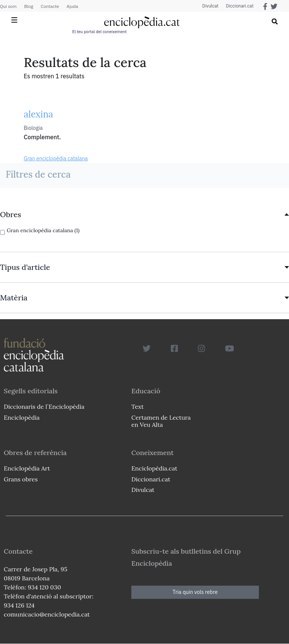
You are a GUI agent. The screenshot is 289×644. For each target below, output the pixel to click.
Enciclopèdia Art (27, 468)
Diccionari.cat (240, 6)
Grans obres (21, 479)
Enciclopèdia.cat (154, 468)
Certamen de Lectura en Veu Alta (161, 421)
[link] (144, 215)
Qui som (8, 6)
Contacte (50, 6)
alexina (38, 114)
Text (138, 406)
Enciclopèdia (22, 417)
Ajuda (72, 6)
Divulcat (211, 6)
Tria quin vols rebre (195, 592)
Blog (29, 6)
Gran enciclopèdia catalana (56, 158)
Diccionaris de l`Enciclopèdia (44, 406)
